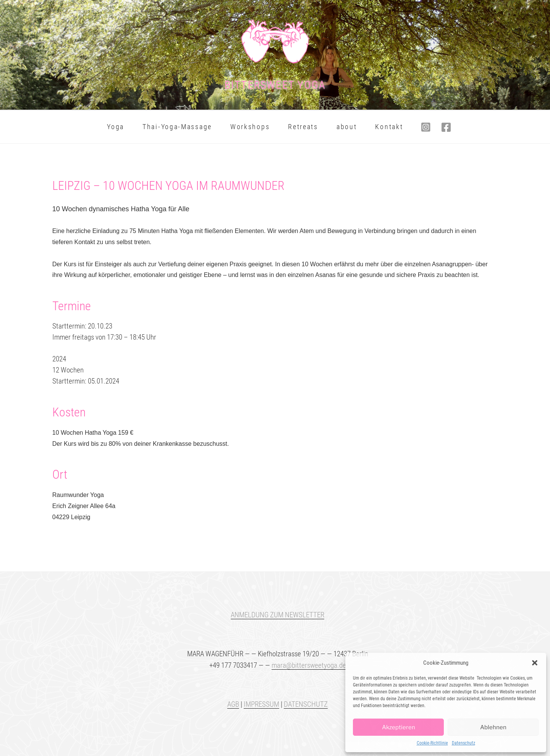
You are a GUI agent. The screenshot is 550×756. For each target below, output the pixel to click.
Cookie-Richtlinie (432, 743)
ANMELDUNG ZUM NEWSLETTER (277, 615)
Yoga (116, 127)
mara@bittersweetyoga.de (309, 665)
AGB (233, 704)
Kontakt (389, 127)
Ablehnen (493, 727)
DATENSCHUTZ (306, 704)
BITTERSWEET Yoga (275, 85)
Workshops (250, 127)
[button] (535, 663)
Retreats (303, 127)
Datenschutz (463, 743)
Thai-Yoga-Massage (177, 127)
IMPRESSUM (261, 704)
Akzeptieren (399, 727)
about (347, 127)
